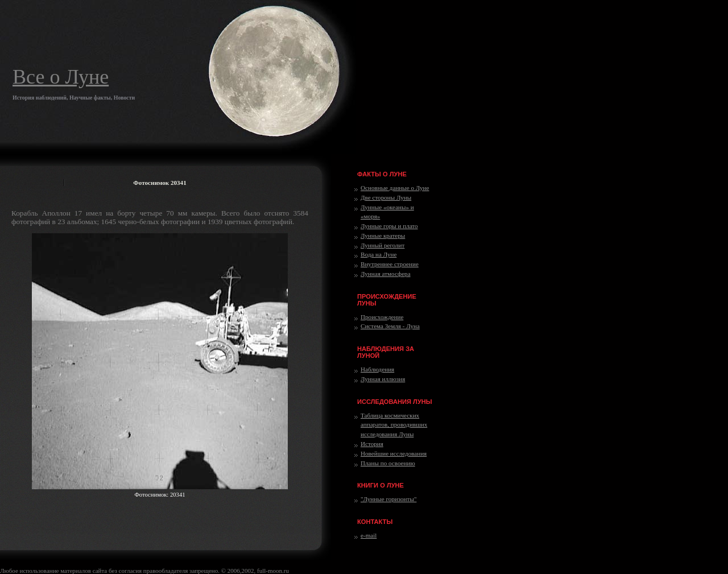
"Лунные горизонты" (388, 499)
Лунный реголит (382, 245)
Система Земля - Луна (390, 326)
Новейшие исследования (394, 453)
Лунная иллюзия (383, 379)
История (372, 444)
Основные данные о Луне (395, 188)
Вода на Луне (379, 254)
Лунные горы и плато (389, 226)
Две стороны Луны (386, 197)
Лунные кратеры (383, 236)
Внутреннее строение (390, 264)
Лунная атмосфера (386, 274)
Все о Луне (61, 77)
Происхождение (382, 317)
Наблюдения (377, 369)
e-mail (369, 535)
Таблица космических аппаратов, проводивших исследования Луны (394, 425)
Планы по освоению (388, 463)
